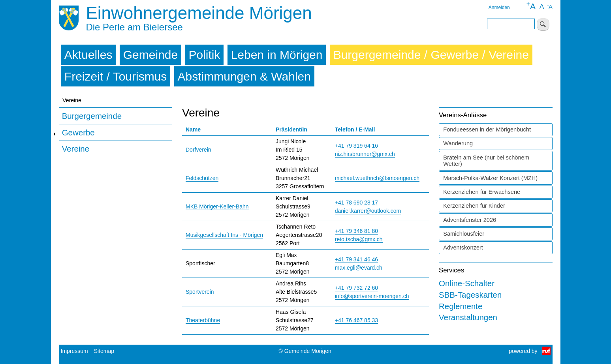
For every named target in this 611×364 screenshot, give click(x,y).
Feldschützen (202, 178)
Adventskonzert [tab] (463, 248)
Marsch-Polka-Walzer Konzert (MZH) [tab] (490, 178)
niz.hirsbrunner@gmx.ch (365, 154)
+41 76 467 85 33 (356, 320)
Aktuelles (88, 55)
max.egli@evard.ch (359, 268)
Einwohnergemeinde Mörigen (199, 13)
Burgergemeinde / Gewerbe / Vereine (431, 55)
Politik (204, 55)
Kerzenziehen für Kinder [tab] (474, 206)
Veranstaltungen (468, 317)
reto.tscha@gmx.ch (359, 239)
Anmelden (499, 8)
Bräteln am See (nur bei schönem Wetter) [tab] (486, 161)
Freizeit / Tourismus (116, 76)
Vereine (76, 149)
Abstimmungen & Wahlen (244, 76)
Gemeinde (150, 55)
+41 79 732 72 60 (356, 288)
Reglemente (461, 306)
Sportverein (200, 292)
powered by (523, 351)
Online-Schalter (467, 283)
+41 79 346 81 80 (356, 231)
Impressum (74, 351)
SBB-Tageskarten (470, 295)
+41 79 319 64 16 (356, 146)
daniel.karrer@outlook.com (368, 211)
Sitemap (104, 351)
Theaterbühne (203, 320)
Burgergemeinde (92, 116)
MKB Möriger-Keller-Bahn (217, 206)
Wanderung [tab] (458, 143)
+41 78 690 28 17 (356, 203)
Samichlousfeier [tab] (464, 234)
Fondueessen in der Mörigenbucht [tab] (487, 129)
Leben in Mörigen (277, 55)
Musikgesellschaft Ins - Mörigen (224, 235)
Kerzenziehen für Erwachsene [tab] (482, 192)
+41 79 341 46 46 (356, 259)
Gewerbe (78, 132)
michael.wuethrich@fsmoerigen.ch (377, 178)
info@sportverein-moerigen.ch (372, 296)
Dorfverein (198, 150)
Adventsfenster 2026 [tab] (470, 220)
